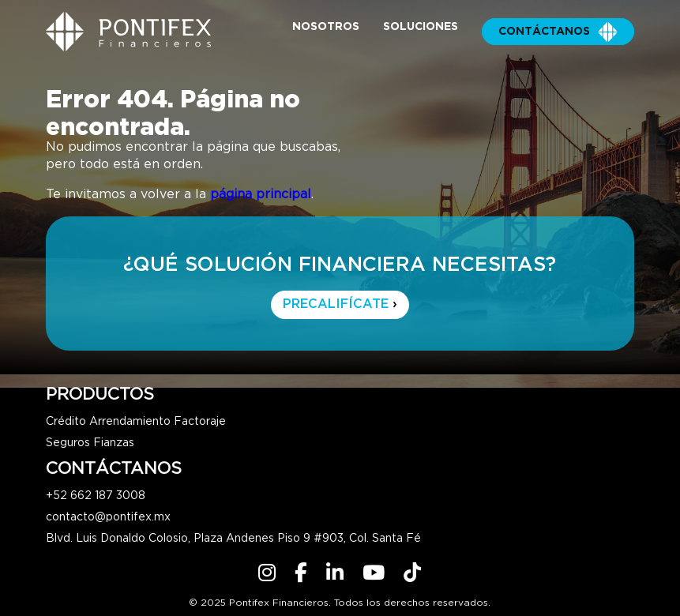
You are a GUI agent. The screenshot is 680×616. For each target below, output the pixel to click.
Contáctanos (558, 32)
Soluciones (421, 27)
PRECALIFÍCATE (340, 304)
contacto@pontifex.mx (108, 517)
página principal (261, 195)
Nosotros (326, 27)
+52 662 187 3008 (96, 496)
